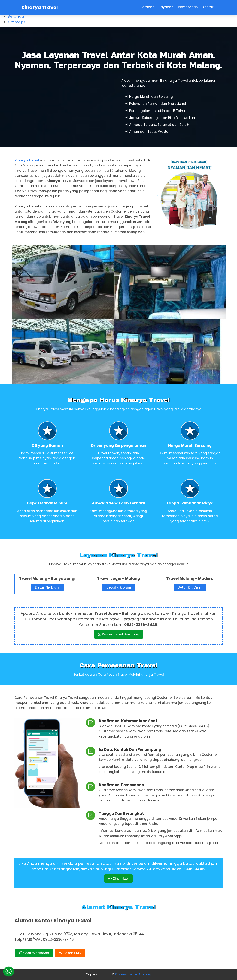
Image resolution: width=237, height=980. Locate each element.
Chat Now (118, 879)
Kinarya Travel (40, 8)
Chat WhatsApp (34, 953)
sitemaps (17, 22)
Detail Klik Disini (47, 587)
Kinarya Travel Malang (133, 974)
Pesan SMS (70, 953)
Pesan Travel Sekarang (119, 634)
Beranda (16, 16)
